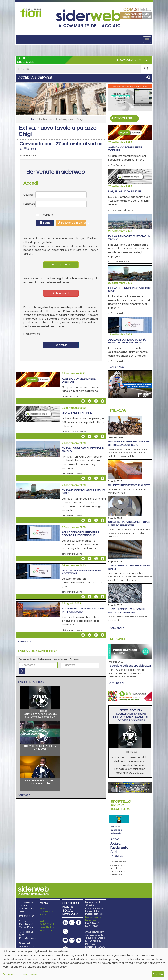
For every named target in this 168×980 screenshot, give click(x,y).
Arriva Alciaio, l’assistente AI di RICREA (119, 840)
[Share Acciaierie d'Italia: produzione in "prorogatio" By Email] (83, 635)
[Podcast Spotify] (72, 933)
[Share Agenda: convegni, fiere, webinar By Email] (83, 401)
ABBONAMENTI (47, 917)
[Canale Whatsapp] (65, 942)
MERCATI (44, 908)
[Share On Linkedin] (90, 401)
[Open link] (32, 13)
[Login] (22, 671)
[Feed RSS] (79, 933)
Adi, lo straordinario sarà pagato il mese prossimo (80, 534)
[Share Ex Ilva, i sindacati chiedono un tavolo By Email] (83, 478)
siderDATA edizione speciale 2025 (130, 666)
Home (22, 119)
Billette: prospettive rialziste (129, 485)
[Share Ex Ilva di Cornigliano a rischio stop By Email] (83, 520)
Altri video (24, 795)
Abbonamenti (61, 293)
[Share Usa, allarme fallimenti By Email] (83, 436)
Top (33, 119)
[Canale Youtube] (65, 933)
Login (45, 223)
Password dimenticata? (72, 223)
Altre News (25, 642)
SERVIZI (43, 911)
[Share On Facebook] (103, 401)
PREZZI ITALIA (46, 904)
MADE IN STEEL (47, 920)
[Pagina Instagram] (72, 915)
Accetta (158, 974)
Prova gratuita (61, 265)
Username (29, 195)
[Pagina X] (65, 924)
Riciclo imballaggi (121, 805)
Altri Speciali (117, 683)
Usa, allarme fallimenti (78, 413)
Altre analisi (117, 628)
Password (29, 204)
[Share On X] (96, 401)
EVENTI (43, 914)
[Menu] (147, 40)
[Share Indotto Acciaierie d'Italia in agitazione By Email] (83, 597)
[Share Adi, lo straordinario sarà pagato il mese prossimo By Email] (83, 559)
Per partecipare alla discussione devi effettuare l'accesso (49, 659)
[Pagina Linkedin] (65, 915)
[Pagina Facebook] (79, 915)
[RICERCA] (146, 69)
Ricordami (42, 215)
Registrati (61, 345)
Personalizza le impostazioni (20, 974)
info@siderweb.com (31, 931)
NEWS (43, 901)
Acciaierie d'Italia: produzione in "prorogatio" (83, 610)
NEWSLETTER (46, 923)
